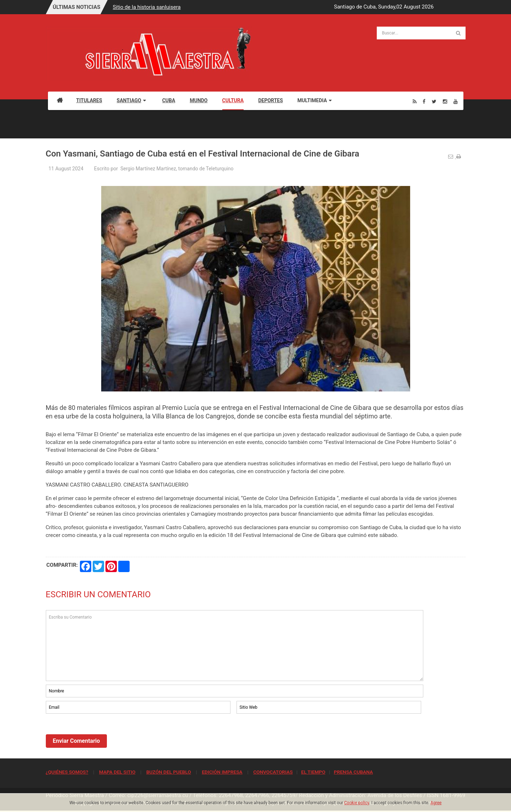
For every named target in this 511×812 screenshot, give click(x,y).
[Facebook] (424, 101)
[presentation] (100, 735)
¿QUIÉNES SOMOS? (67, 772)
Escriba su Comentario (235, 646)
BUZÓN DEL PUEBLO (169, 772)
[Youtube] (456, 101)
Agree (436, 803)
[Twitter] (434, 101)
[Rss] (415, 101)
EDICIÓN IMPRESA (222, 772)
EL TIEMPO (313, 772)
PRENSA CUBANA (353, 772)
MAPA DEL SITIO (117, 772)
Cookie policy (357, 803)
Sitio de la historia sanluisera (147, 7)
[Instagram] (445, 101)
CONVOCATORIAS (273, 772)
